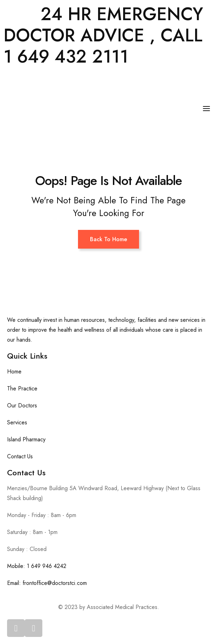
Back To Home (108, 239)
